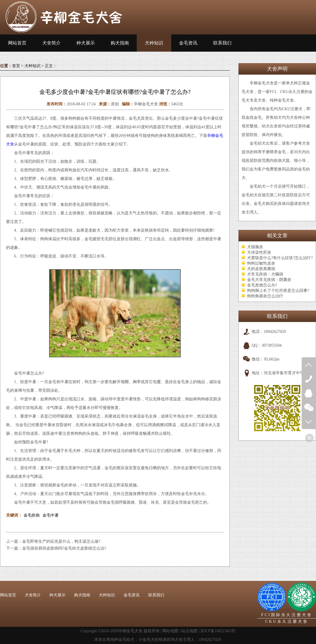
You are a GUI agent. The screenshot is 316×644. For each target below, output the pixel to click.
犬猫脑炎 (255, 247)
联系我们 (222, 43)
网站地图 (170, 631)
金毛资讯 (188, 43)
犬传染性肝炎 (259, 252)
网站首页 (17, 43)
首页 (16, 66)
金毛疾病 (32, 515)
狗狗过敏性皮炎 (261, 263)
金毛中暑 (51, 515)
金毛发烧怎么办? (262, 285)
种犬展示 (86, 43)
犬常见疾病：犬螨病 (265, 274)
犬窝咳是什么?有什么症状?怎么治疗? (280, 258)
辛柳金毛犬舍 (130, 631)
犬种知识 (154, 43)
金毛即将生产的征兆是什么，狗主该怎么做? (61, 541)
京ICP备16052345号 (217, 631)
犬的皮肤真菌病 (261, 269)
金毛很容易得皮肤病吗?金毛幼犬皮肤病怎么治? (64, 548)
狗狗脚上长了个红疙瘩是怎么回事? (278, 291)
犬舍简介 (51, 43)
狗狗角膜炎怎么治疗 (265, 296)
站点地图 (189, 631)
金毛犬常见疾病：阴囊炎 (269, 280)
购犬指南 (120, 43)
